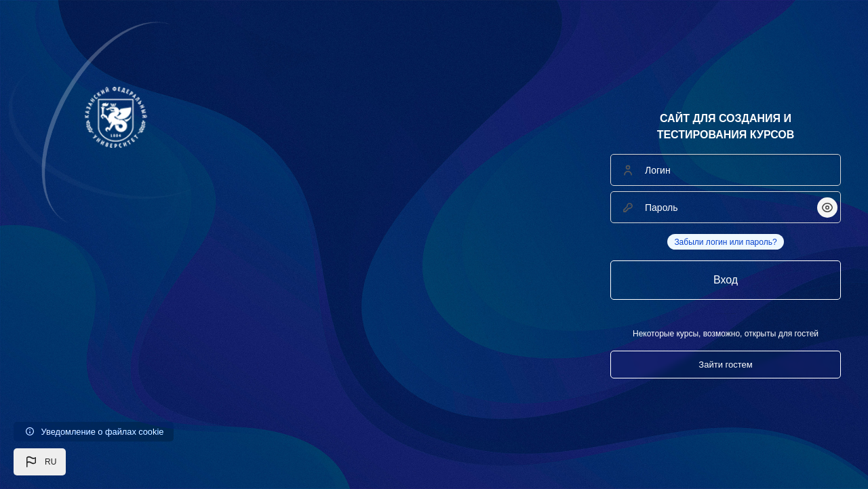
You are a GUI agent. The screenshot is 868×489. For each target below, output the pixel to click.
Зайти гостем (725, 365)
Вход (726, 280)
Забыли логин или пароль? (725, 242)
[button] (40, 462)
